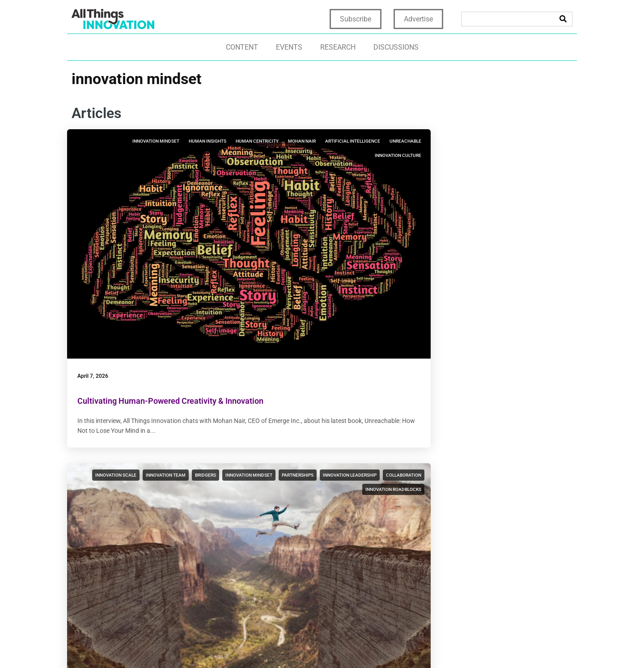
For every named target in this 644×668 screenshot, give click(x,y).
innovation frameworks (306, 403)
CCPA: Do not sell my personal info (511, 646)
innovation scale (291, 141)
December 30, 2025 (105, 479)
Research (338, 47)
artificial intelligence (150, 170)
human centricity (160, 155)
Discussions (396, 47)
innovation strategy (483, 141)
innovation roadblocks (363, 184)
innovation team (341, 141)
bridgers (380, 141)
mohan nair (205, 155)
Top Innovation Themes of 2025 (138, 504)
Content (242, 47)
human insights (200, 141)
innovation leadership (319, 170)
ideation (325, 389)
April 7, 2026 (97, 245)
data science (158, 403)
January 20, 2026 (447, 245)
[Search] (563, 19)
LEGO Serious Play (285, 389)
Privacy (326, 646)
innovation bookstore (537, 155)
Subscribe (356, 19)
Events (289, 47)
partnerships (375, 155)
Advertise (418, 19)
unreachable (203, 170)
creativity (379, 374)
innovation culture (195, 184)
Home (299, 646)
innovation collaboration (187, 389)
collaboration (373, 170)
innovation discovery (331, 374)
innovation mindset (148, 141)
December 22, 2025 (277, 479)
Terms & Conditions (420, 646)
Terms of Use (363, 646)
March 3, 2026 (271, 245)
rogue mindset (201, 403)
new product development (531, 184)
